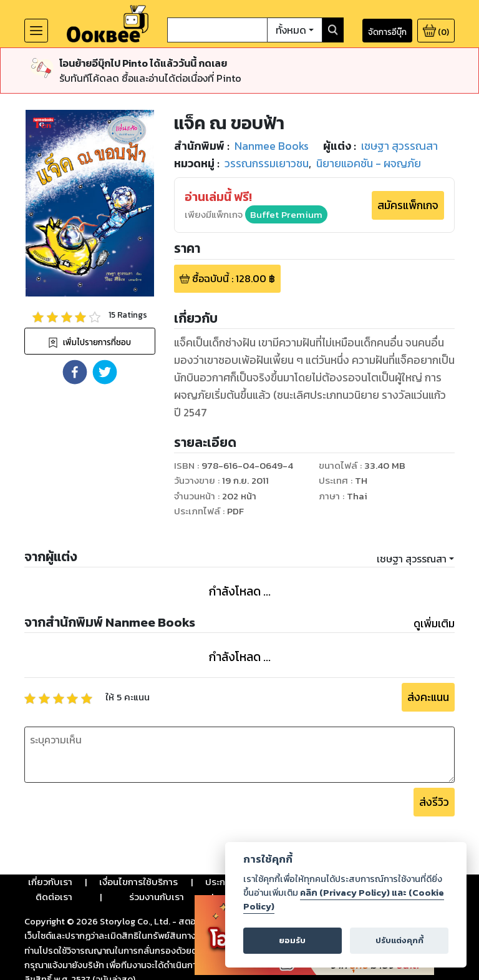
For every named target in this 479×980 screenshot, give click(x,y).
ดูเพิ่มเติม (434, 624)
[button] (75, 372)
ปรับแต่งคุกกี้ (399, 940)
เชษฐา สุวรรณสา (412, 559)
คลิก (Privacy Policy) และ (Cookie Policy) (344, 899)
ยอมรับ (292, 940)
